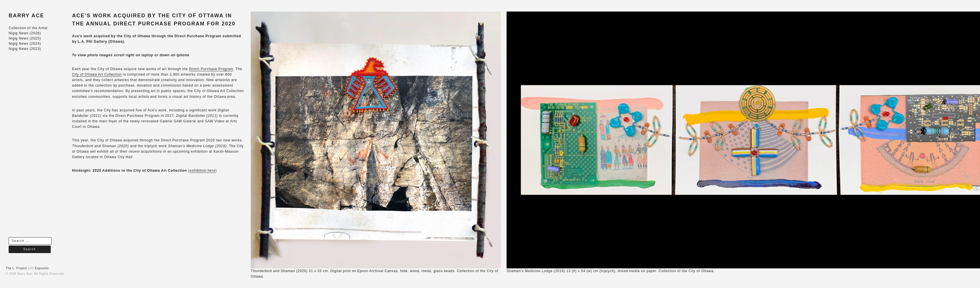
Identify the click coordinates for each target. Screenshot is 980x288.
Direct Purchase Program (211, 69)
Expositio (42, 268)
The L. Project (16, 268)
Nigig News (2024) (25, 44)
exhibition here (203, 171)
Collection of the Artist (28, 28)
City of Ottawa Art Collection (97, 74)
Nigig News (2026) (25, 33)
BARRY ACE (26, 16)
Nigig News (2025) (25, 38)
